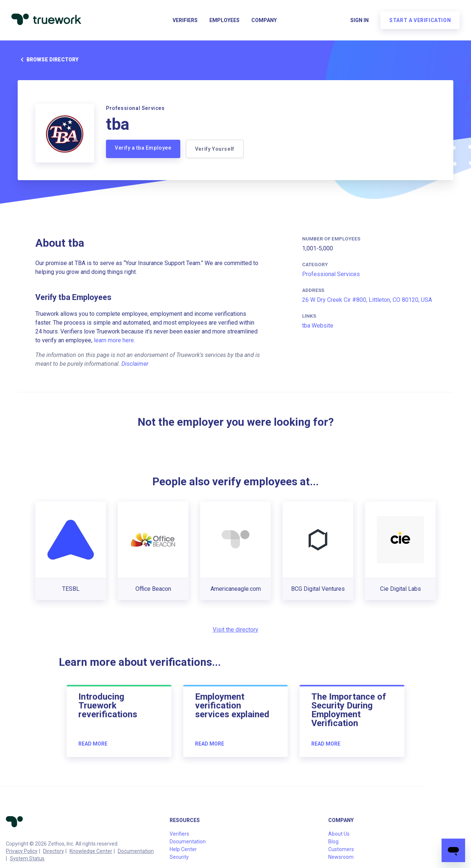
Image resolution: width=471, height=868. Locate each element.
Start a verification (420, 21)
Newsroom (341, 857)
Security (179, 857)
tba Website (318, 326)
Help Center (183, 849)
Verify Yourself (215, 149)
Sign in (359, 21)
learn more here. (114, 340)
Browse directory (48, 60)
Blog (333, 842)
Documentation (136, 851)
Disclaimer (135, 364)
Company (264, 21)
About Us (339, 834)
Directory (54, 851)
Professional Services (331, 274)
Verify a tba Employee (143, 148)
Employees (224, 21)
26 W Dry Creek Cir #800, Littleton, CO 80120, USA (367, 300)
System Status (27, 858)
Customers (341, 849)
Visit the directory (235, 630)
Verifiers (185, 21)
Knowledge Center (91, 851)
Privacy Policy (22, 851)
